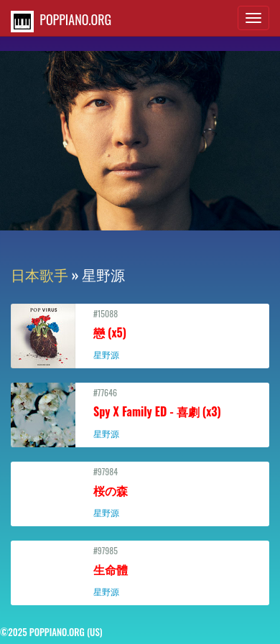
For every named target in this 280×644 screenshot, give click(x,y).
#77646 (140, 413)
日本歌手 (39, 274)
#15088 (140, 334)
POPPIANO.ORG (61, 21)
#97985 (140, 571)
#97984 (140, 492)
